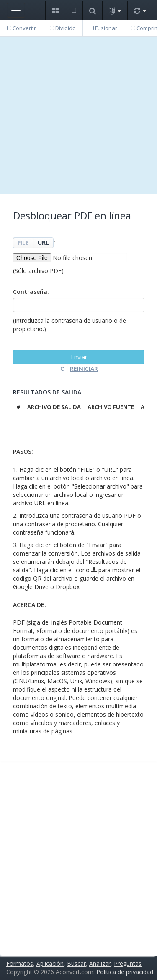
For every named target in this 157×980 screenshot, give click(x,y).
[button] (55, 10)
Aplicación (50, 963)
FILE (23, 243)
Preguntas (128, 963)
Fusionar (103, 28)
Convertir (22, 28)
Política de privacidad (125, 972)
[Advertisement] (78, 115)
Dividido (63, 28)
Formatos (20, 963)
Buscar (76, 963)
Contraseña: (31, 292)
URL (43, 243)
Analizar (100, 963)
